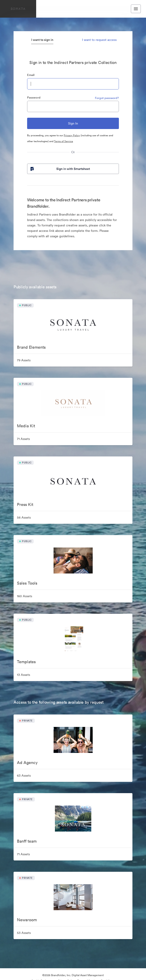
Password (34, 98)
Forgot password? (107, 98)
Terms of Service (64, 141)
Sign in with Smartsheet (60, 169)
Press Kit (25, 504)
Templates (26, 662)
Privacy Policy (72, 135)
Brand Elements (31, 347)
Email (31, 75)
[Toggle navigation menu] (136, 9)
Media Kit (26, 426)
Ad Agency (27, 763)
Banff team (27, 841)
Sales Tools (27, 583)
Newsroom (27, 920)
